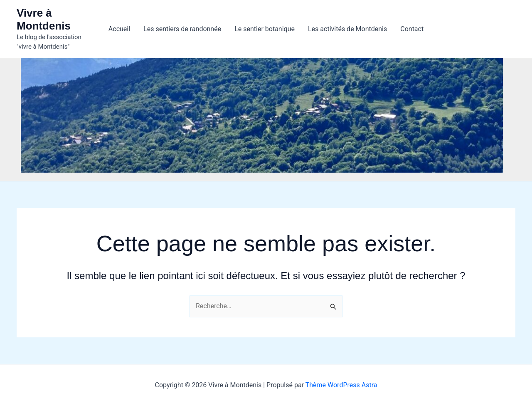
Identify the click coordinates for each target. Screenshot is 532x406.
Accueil (119, 29)
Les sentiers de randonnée (182, 29)
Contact (412, 29)
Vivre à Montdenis (44, 19)
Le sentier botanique (265, 29)
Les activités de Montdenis (347, 29)
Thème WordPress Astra (341, 385)
